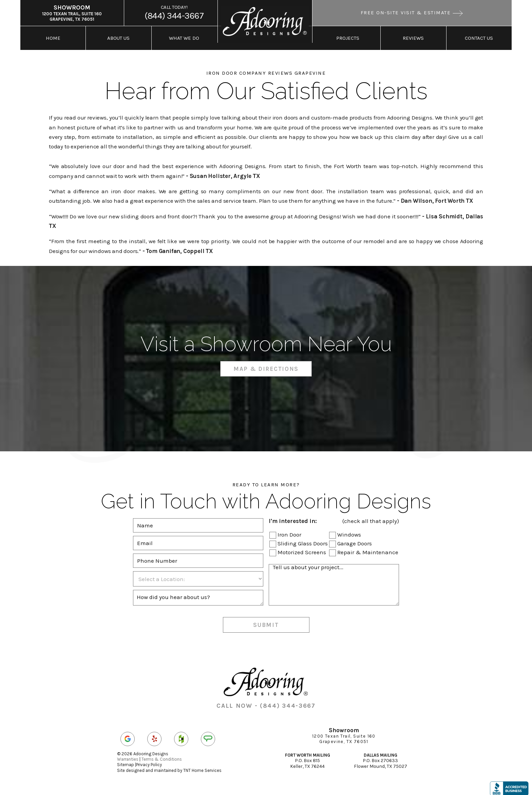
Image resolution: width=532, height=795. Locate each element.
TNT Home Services (202, 766)
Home (53, 37)
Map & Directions (266, 365)
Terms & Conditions (162, 755)
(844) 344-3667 (174, 12)
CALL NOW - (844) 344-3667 (266, 702)
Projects (348, 37)
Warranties (128, 755)
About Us (118, 37)
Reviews (413, 37)
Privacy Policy (149, 761)
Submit (266, 621)
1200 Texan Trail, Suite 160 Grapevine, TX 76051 (72, 12)
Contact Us (479, 37)
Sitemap (126, 761)
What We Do (184, 37)
